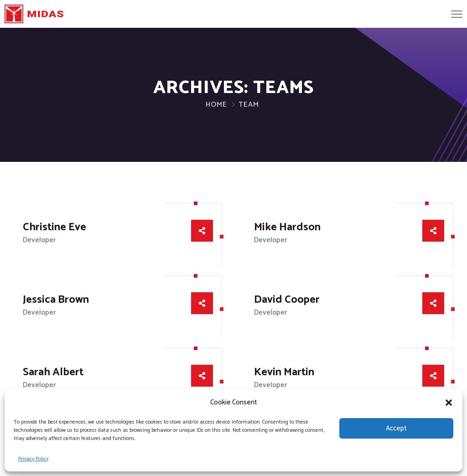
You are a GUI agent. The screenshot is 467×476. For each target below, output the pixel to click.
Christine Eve (54, 227)
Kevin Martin (284, 372)
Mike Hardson (287, 227)
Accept (396, 428)
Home (216, 105)
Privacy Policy (33, 459)
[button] (449, 403)
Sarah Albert (53, 372)
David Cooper (287, 300)
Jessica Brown (56, 300)
